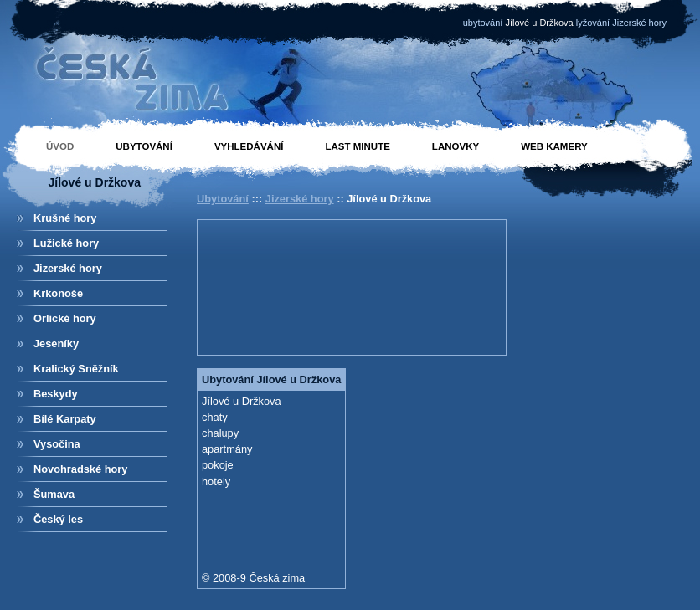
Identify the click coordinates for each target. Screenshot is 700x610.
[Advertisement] (258, 286)
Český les (58, 519)
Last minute (357, 146)
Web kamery (554, 146)
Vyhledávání (249, 146)
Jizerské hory (68, 268)
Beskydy (56, 394)
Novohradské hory (80, 469)
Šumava (54, 494)
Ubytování (144, 146)
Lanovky (456, 146)
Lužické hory (66, 243)
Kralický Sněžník (76, 369)
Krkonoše (58, 293)
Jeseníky (56, 343)
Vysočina (57, 444)
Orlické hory (65, 318)
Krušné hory (65, 218)
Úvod (60, 146)
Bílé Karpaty (65, 419)
